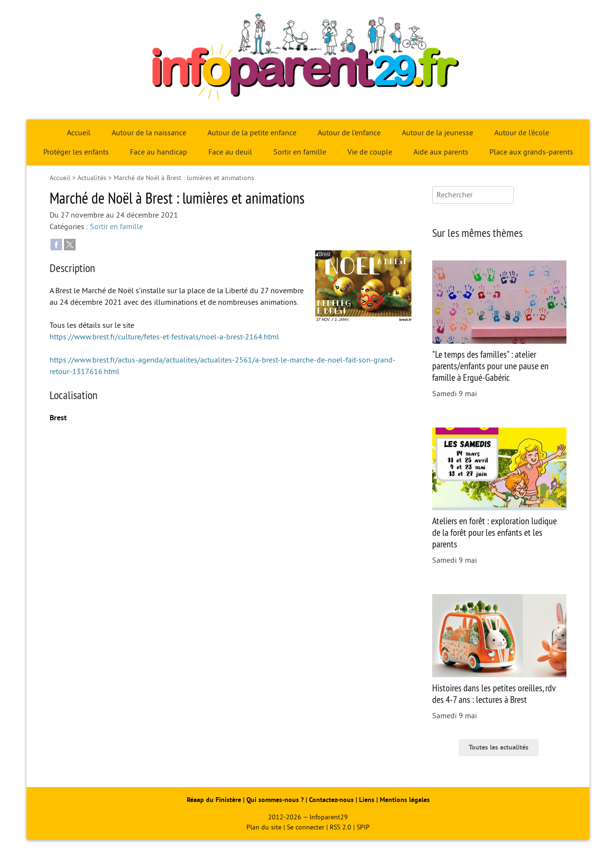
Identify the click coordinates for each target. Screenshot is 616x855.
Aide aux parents (441, 152)
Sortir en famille (300, 152)
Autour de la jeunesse (437, 133)
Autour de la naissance (149, 133)
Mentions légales (405, 800)
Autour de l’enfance (349, 133)
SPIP (363, 827)
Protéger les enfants (76, 152)
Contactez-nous (331, 800)
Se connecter (306, 827)
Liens (367, 800)
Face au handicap (159, 152)
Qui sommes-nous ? (276, 800)
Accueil (79, 133)
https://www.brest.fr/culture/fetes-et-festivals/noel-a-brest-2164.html (164, 337)
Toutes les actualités (499, 747)
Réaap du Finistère (214, 800)
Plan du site (264, 827)
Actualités (92, 178)
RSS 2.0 (340, 827)
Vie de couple (370, 152)
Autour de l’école (522, 133)
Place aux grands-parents (531, 152)
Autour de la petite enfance (252, 133)
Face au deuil (230, 152)
